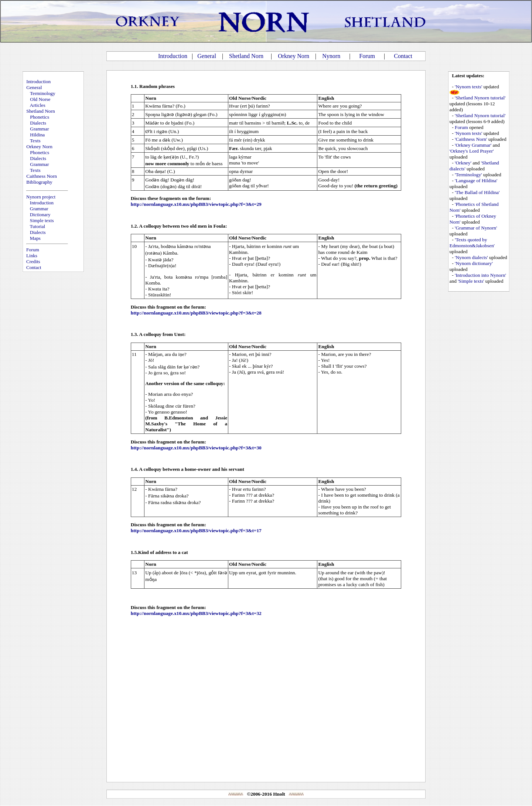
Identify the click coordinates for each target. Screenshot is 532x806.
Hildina (37, 135)
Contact (403, 56)
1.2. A (137, 226)
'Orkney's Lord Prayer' (472, 151)
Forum (367, 56)
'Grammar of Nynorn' (476, 228)
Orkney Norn (294, 56)
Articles (38, 105)
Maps (35, 238)
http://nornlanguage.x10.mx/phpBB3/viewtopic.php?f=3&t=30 (196, 448)
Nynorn (331, 56)
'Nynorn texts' (468, 87)
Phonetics (40, 117)
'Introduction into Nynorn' (480, 275)
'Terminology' (468, 175)
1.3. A (137, 334)
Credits (33, 261)
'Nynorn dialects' (471, 257)
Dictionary (40, 215)
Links (32, 256)
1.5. (134, 552)
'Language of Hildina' (476, 181)
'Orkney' (463, 163)
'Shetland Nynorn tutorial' (480, 98)
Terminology (43, 93)
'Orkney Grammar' (473, 145)
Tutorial (37, 226)
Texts (35, 141)
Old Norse (40, 99)
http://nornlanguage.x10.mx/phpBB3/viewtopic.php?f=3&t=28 (196, 313)
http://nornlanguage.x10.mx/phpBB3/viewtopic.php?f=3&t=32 (196, 613)
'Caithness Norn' (471, 139)
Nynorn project (41, 197)
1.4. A (137, 469)
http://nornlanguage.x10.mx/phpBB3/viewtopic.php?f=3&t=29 (196, 204)
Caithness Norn (42, 176)
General (207, 56)
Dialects (38, 123)
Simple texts (42, 220)
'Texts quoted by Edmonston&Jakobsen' (472, 243)
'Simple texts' (471, 281)
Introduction (173, 56)
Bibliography (39, 182)
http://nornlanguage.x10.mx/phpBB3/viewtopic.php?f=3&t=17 (196, 530)
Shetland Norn (246, 56)
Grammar (39, 129)
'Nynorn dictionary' (474, 263)
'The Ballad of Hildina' (477, 192)
